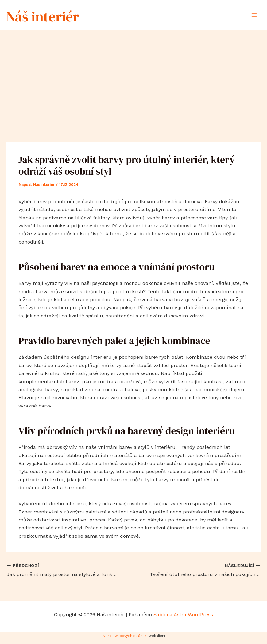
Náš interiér (57, 16)
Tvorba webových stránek (124, 639)
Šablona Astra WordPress (183, 618)
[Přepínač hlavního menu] (254, 17)
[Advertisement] (133, 80)
